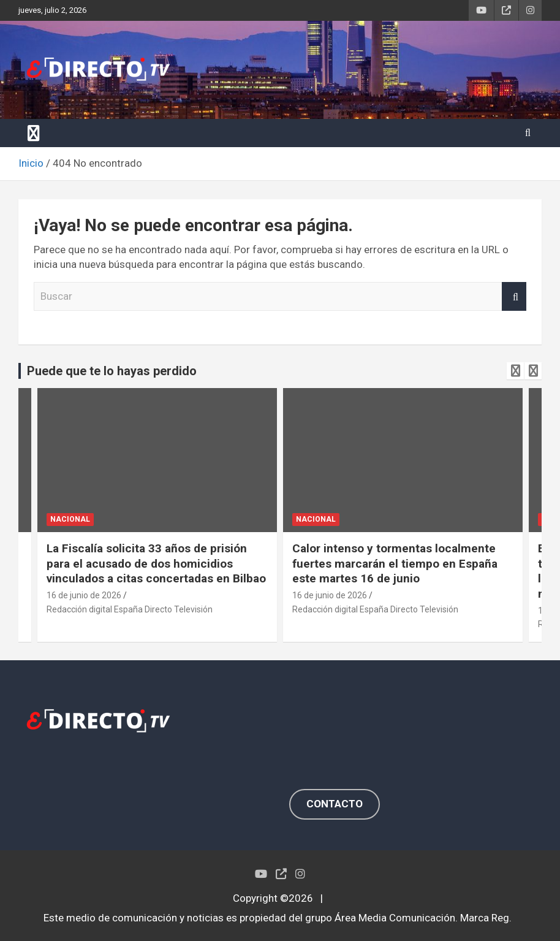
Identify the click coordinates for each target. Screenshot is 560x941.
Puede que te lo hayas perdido (112, 371)
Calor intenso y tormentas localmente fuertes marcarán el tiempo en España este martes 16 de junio (395, 563)
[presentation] (515, 371)
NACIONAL (70, 519)
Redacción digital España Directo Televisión (130, 609)
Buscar (514, 297)
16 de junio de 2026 (84, 595)
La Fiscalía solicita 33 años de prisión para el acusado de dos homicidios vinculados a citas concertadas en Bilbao (156, 563)
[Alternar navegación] (34, 133)
